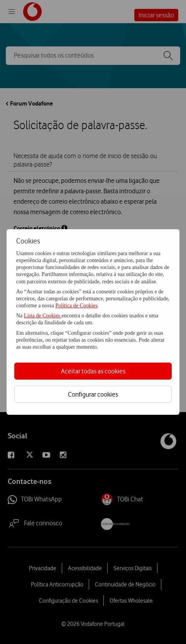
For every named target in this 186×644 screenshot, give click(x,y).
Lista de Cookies (43, 316)
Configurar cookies (93, 394)
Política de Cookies (76, 306)
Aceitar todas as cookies (93, 371)
